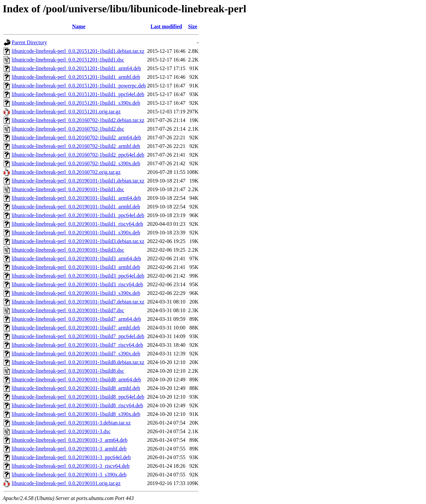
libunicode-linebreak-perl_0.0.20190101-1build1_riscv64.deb (77, 224)
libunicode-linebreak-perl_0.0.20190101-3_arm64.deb (70, 440)
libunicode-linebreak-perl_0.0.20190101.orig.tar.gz (66, 483)
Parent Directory (29, 42)
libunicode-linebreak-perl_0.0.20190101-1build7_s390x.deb (76, 354)
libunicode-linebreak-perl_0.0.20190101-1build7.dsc (68, 310)
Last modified (166, 26)
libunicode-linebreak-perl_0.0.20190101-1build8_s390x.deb (76, 414)
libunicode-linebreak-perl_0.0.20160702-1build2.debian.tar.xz (78, 120)
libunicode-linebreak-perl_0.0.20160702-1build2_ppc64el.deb (78, 155)
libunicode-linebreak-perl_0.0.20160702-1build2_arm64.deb (76, 137)
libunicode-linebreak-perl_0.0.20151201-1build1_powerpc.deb (79, 86)
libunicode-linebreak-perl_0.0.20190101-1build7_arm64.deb (76, 319)
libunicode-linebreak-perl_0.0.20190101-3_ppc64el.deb (71, 457)
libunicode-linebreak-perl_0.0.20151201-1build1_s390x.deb (76, 103)
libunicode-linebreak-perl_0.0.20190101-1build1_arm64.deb (76, 198)
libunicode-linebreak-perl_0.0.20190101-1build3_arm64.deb (76, 258)
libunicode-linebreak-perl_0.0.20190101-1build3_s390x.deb (76, 293)
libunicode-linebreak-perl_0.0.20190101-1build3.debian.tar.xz (78, 241)
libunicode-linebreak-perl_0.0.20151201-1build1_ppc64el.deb (78, 94)
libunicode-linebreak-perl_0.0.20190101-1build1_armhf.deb (76, 207)
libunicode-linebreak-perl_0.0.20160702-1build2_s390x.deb (76, 163)
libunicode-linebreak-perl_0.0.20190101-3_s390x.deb (69, 475)
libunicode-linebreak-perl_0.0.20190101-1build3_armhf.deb (76, 267)
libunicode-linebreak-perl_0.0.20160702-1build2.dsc (68, 129)
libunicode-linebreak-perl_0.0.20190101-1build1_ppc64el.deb (78, 215)
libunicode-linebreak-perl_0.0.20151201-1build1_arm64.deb (76, 68)
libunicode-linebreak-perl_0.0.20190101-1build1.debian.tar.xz (78, 181)
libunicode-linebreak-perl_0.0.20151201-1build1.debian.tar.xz (78, 51)
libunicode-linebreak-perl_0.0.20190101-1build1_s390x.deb (76, 233)
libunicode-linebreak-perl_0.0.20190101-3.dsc (61, 431)
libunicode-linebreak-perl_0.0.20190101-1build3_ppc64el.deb (78, 276)
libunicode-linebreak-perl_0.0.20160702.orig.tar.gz (66, 172)
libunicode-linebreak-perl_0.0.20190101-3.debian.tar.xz (71, 423)
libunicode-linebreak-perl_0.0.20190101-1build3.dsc (68, 250)
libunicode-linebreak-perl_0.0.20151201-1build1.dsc (68, 60)
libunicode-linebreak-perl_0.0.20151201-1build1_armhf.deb (76, 77)
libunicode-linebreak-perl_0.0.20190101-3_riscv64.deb (71, 466)
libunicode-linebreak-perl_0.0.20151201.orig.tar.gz (66, 112)
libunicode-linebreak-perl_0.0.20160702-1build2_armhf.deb (76, 146)
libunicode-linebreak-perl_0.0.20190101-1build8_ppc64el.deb (78, 397)
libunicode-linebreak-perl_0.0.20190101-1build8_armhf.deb (76, 388)
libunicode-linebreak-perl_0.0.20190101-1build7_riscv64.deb (77, 345)
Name (79, 26)
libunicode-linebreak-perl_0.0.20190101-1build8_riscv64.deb (77, 405)
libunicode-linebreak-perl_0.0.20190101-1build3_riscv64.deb (77, 284)
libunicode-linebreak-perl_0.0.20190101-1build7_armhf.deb (76, 328)
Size (193, 26)
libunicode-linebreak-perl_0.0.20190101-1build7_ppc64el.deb (78, 336)
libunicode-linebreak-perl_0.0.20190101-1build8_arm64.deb (76, 379)
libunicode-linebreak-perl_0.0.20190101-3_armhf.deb (69, 449)
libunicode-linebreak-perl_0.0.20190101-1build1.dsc (68, 189)
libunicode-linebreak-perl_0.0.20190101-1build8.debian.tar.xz (78, 362)
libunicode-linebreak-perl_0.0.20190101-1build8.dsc (68, 371)
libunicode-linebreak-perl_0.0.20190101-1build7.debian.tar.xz (78, 302)
